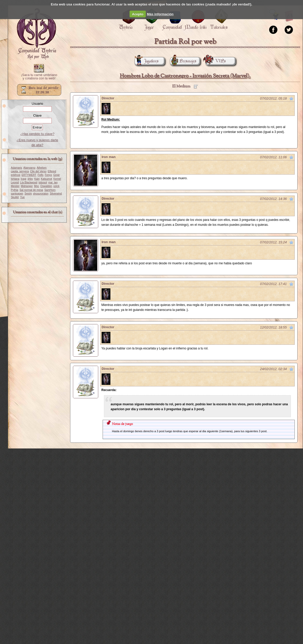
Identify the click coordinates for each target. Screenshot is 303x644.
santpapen (17, 194)
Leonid (15, 182)
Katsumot (46, 179)
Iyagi (24, 179)
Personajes (183, 61)
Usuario (37, 104)
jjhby (30, 179)
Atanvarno (29, 168)
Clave (37, 115)
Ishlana (15, 179)
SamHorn (50, 190)
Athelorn (42, 168)
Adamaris (16, 168)
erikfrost (16, 175)
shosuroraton (41, 194)
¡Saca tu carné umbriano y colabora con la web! (39, 77)
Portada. (36, 34)
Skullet (15, 197)
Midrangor (27, 186)
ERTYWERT (29, 175)
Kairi (37, 179)
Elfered (52, 171)
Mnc (37, 186)
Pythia (14, 190)
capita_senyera (20, 171)
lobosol (43, 182)
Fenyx (48, 175)
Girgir (56, 175)
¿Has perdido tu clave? (37, 134)
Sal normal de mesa (31, 190)
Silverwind (56, 194)
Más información (160, 14)
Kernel (57, 179)
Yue (22, 197)
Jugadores (147, 61)
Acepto (138, 14)
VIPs (216, 61)
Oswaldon (46, 186)
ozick (56, 186)
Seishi (28, 194)
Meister (15, 186)
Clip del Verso (38, 171)
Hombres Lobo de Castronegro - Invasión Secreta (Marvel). (185, 76)
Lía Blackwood (29, 182)
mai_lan (53, 182)
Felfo (40, 175)
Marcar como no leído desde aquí (291, 99)
